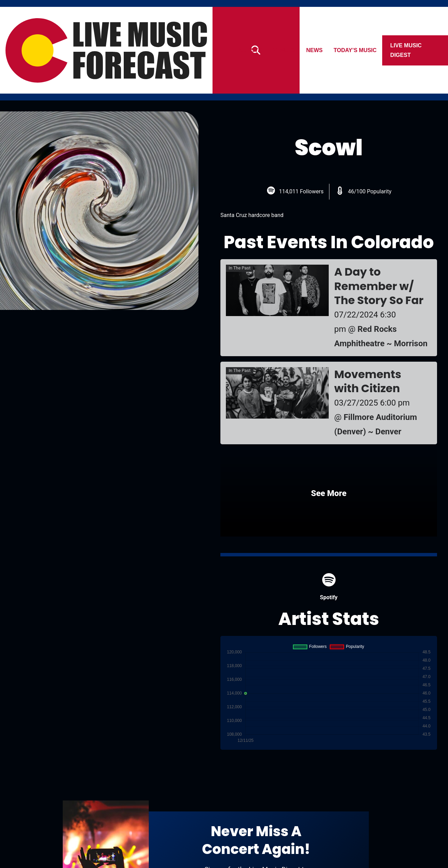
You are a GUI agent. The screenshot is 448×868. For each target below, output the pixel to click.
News (315, 50)
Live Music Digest (406, 50)
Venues (284, 50)
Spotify (329, 587)
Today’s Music (355, 50)
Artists (250, 50)
